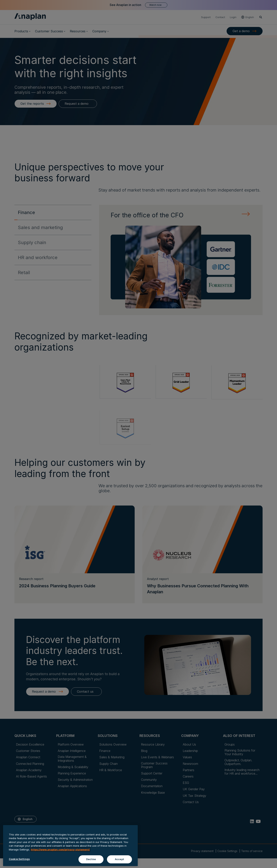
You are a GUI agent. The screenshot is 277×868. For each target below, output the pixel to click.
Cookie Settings (19, 860)
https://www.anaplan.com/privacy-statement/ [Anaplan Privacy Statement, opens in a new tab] (60, 851)
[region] (70, 847)
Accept (119, 860)
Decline (91, 860)
